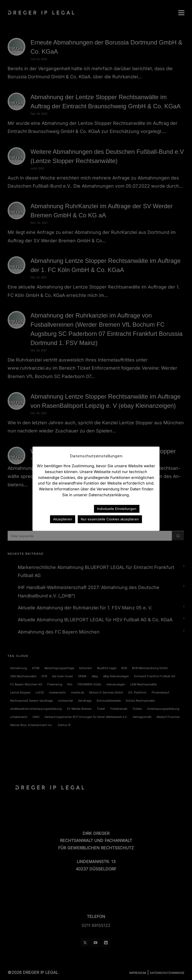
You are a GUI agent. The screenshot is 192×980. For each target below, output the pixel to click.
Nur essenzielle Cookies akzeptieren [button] (110, 519)
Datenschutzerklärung (68, 509)
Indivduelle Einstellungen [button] (117, 509)
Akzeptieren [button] (63, 519)
